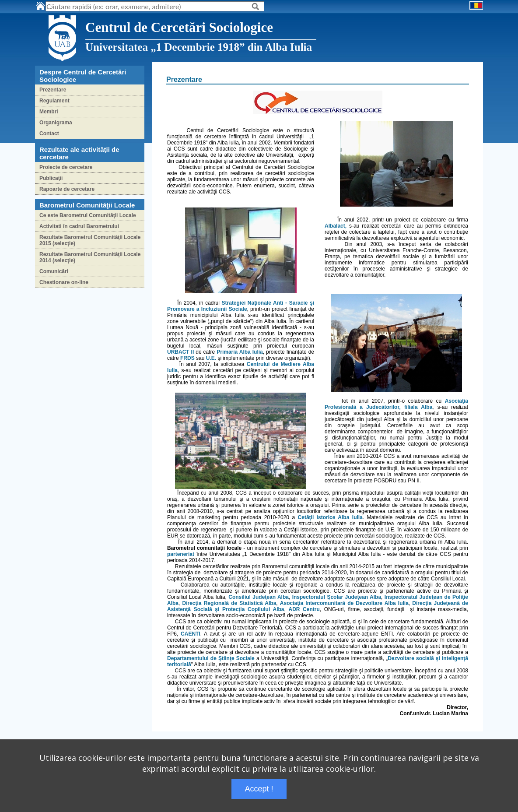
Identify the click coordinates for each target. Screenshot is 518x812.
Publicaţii (51, 178)
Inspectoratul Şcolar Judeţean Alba (337, 597)
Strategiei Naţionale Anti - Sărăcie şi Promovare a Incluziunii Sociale (241, 306)
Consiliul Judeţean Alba (259, 597)
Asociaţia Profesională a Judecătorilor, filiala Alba (396, 404)
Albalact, (336, 226)
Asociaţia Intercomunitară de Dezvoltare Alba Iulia (344, 603)
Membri (49, 112)
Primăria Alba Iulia (240, 352)
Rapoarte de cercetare (67, 189)
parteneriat (181, 554)
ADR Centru (304, 609)
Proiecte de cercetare (66, 167)
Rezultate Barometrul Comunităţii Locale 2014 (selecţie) (90, 257)
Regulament (54, 101)
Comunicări (54, 271)
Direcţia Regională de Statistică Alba (229, 603)
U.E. (211, 358)
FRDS (187, 358)
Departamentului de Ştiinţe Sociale (211, 658)
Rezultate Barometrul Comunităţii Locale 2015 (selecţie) (90, 240)
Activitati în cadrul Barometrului (79, 226)
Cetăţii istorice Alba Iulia (330, 517)
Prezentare (53, 90)
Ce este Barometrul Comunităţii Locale (88, 215)
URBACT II (180, 352)
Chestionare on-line (64, 282)
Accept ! (259, 789)
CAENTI (191, 634)
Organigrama (56, 123)
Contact (49, 134)
